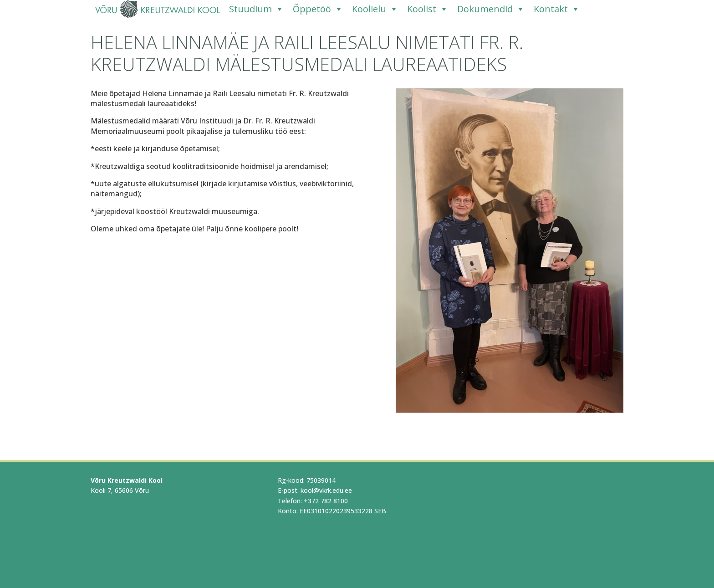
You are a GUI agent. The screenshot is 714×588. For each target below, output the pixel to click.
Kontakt (557, 9)
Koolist (428, 9)
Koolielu (375, 9)
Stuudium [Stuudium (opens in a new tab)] (256, 9)
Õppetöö (318, 9)
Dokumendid (491, 9)
